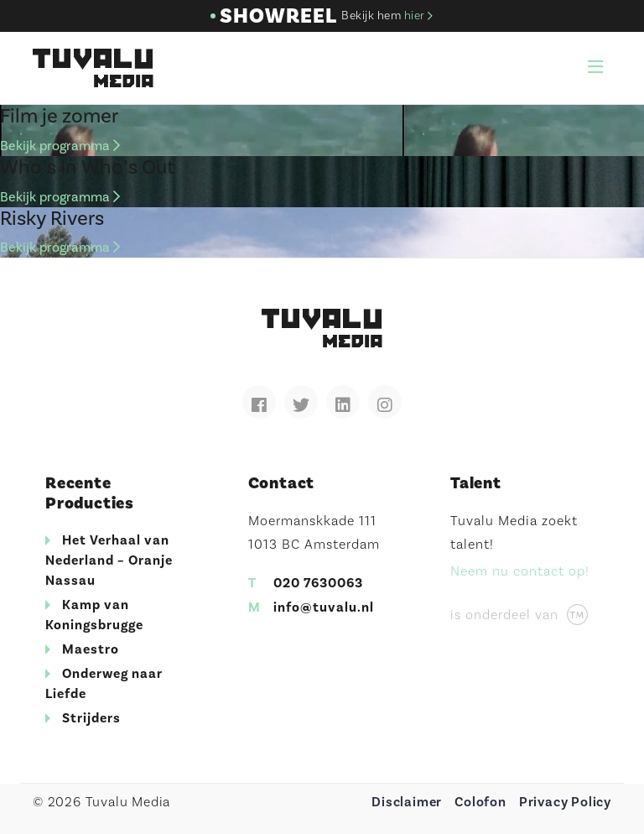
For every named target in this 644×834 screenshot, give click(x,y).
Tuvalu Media (93, 68)
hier (419, 16)
